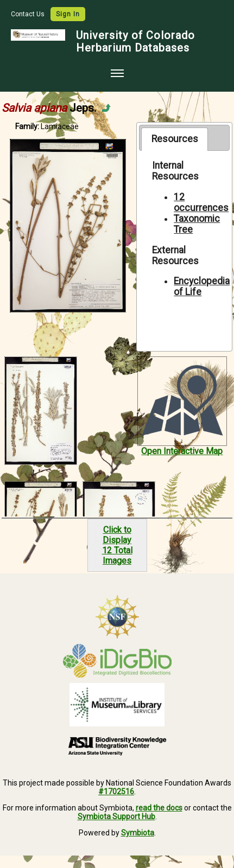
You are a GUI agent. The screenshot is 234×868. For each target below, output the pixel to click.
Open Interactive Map (182, 451)
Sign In (68, 14)
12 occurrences (201, 202)
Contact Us (29, 14)
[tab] (175, 139)
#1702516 (116, 792)
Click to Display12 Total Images (117, 545)
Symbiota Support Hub (116, 816)
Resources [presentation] (175, 139)
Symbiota (138, 833)
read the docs (159, 808)
